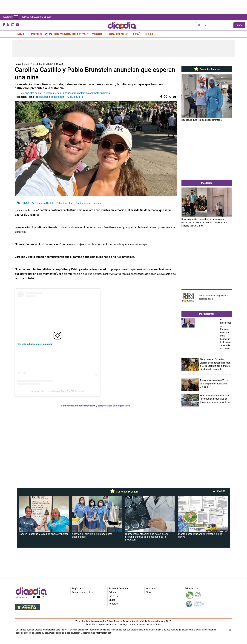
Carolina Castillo (45, 203)
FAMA (21, 34)
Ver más (219, 491)
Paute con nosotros (83, 592)
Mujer (112, 600)
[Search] (214, 25)
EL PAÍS (136, 34)
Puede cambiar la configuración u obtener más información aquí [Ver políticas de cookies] (81, 633)
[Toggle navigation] (16, 17)
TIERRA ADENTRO (117, 34)
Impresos (151, 589)
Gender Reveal (83, 203)
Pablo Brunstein (65, 203)
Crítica (112, 592)
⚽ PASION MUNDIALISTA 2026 (66, 34)
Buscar (239, 25)
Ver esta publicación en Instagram (35, 344)
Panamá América (118, 589)
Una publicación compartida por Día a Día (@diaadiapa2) (57, 391)
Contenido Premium (207, 69)
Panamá (97, 203)
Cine (148, 592)
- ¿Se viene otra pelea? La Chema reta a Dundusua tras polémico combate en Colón (63, 93)
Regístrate (77, 589)
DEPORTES (35, 34)
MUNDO (97, 34)
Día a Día (114, 596)
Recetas (113, 604)
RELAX (149, 34)
